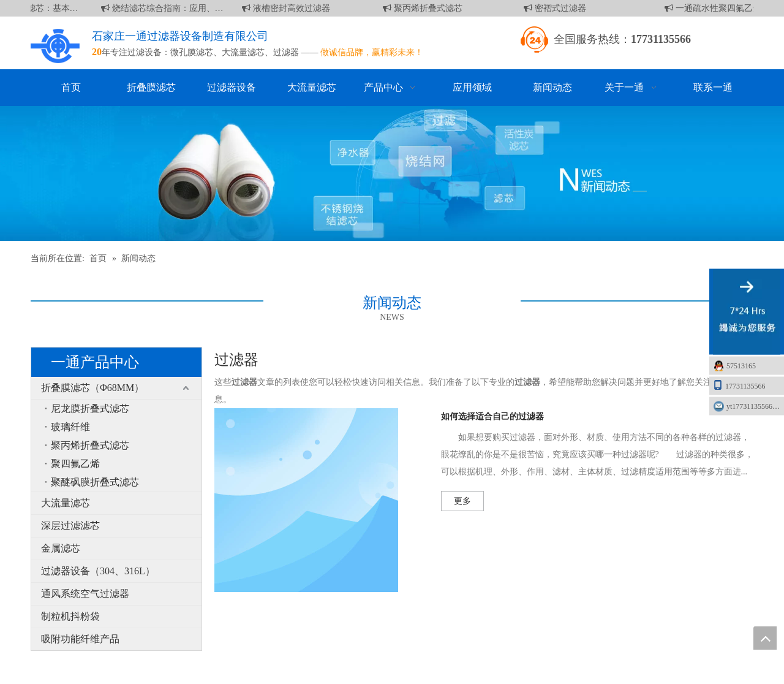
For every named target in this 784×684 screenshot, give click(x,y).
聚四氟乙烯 (75, 464)
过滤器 (286, 52)
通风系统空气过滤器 (85, 594)
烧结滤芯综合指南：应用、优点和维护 (164, 8)
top (765, 638)
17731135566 (739, 385)
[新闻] (392, 173)
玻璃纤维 (70, 427)
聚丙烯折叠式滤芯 (424, 8)
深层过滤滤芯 (70, 526)
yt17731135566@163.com (755, 406)
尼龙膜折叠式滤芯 (90, 408)
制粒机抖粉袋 (70, 616)
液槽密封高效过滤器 (288, 8)
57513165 (741, 366)
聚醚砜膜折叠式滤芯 (95, 482)
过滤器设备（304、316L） (98, 571)
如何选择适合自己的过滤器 (492, 416)
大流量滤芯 (243, 52)
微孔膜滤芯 (192, 52)
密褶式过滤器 (557, 8)
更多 (462, 501)
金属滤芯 (61, 548)
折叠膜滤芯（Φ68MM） (92, 388)
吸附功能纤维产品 (80, 639)
